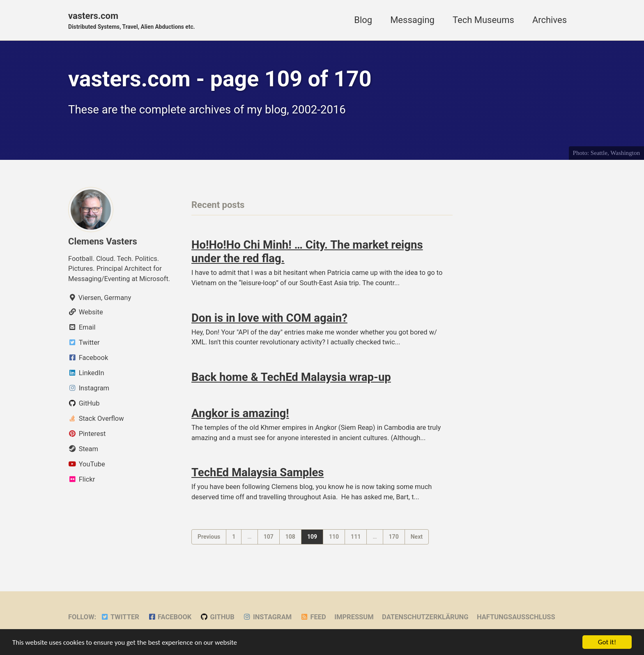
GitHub (217, 617)
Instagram (267, 617)
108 (290, 537)
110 (334, 537)
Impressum (354, 617)
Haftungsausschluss (516, 617)
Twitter (120, 617)
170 (394, 537)
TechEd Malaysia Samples (258, 472)
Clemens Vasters (103, 241)
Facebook (169, 617)
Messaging (412, 20)
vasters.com (132, 21)
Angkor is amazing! (240, 413)
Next (417, 537)
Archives (550, 20)
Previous (209, 537)
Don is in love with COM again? (269, 318)
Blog (363, 20)
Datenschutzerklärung (425, 617)
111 (356, 537)
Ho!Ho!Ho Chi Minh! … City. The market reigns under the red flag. (307, 251)
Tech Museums (483, 20)
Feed (313, 617)
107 (269, 537)
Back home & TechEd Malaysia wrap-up (291, 377)
